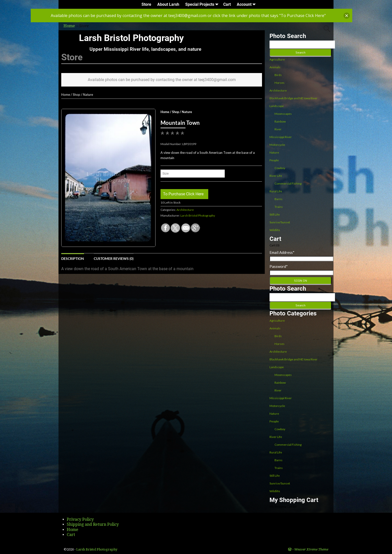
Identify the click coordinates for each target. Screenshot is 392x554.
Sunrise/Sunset (280, 222)
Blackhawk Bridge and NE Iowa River (293, 98)
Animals (275, 67)
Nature (88, 95)
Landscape (277, 106)
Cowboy (280, 168)
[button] (347, 16)
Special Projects (203, 4)
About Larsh (168, 4)
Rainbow (280, 121)
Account (247, 4)
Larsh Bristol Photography (131, 38)
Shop (76, 95)
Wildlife (275, 230)
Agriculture (277, 59)
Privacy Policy (80, 519)
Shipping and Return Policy (93, 524)
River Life (276, 176)
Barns (278, 199)
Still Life (275, 214)
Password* (279, 266)
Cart (227, 4)
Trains (279, 207)
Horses (279, 83)
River (278, 129)
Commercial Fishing (288, 183)
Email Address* (282, 252)
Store (146, 4)
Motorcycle (277, 145)
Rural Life (276, 191)
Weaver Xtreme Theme (311, 549)
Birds (278, 75)
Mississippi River (281, 137)
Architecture (185, 210)
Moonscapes (283, 114)
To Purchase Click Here (183, 194)
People (274, 160)
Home (66, 95)
